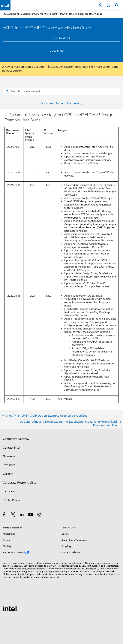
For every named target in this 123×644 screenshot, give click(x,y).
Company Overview (16, 439)
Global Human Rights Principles (19, 574)
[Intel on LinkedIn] (22, 515)
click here (96, 67)
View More (59, 51)
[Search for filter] (61, 91)
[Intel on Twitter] (13, 515)
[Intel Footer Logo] (10, 608)
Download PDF (61, 38)
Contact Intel (11, 448)
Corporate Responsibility (19, 483)
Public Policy (11, 500)
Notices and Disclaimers (84, 569)
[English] (109, 5)
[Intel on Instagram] (40, 515)
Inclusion (9, 491)
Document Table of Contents (60, 103)
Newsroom (10, 456)
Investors (9, 465)
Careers (8, 474)
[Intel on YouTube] (31, 515)
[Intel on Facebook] (4, 515)
